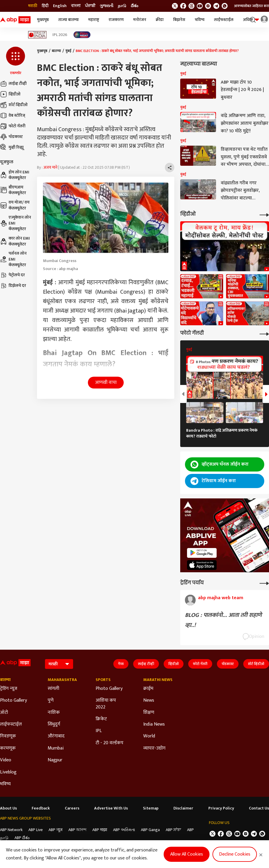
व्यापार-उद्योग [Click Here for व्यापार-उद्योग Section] (154, 748)
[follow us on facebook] (183, 6)
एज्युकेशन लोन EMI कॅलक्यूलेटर (16, 223)
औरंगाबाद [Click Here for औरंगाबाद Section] (56, 736)
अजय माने (50, 167)
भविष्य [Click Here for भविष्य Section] (5, 784)
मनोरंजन (140, 20)
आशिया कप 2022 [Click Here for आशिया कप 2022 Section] (106, 704)
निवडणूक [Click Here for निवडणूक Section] (8, 736)
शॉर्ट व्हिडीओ (14, 105)
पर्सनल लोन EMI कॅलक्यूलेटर (13, 259)
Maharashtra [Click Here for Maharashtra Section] (62, 680)
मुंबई (68, 51)
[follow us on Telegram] (216, 6)
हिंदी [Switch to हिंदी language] (45, 6)
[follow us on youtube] (200, 6)
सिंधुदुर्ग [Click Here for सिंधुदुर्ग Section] (54, 724)
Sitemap (151, 808)
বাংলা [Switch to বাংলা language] (76, 6)
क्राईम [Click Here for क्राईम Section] (148, 689)
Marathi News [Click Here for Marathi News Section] (158, 680)
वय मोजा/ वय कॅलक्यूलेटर (15, 205)
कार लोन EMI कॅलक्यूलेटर (15, 241)
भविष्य (200, 20)
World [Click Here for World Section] (149, 736)
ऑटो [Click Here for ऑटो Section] (4, 713)
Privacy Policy (221, 808)
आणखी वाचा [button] (106, 382)
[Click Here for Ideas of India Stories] (37, 35)
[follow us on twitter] (175, 6)
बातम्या (56, 51)
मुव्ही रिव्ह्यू (12, 147)
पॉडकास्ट (11, 137)
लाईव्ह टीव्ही (13, 84)
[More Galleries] (264, 333)
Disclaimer (183, 808)
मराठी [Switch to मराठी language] (33, 6)
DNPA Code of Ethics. (61, 850)
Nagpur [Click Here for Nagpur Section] (55, 760)
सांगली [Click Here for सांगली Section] (53, 689)
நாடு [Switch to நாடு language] (122, 6)
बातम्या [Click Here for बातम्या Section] (5, 680)
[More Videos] (264, 214)
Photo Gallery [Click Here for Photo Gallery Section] (13, 700)
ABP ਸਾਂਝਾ (173, 830)
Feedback (41, 808)
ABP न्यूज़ (55, 830)
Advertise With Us (111, 808)
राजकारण (116, 20)
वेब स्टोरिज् (13, 116)
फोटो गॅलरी (13, 126)
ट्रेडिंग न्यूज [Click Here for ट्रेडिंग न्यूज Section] (9, 689)
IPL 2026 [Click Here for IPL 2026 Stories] (60, 35)
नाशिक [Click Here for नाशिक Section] (54, 713)
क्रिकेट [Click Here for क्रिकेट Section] (101, 719)
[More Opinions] (264, 583)
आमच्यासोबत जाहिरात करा (252, 6)
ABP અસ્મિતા (124, 830)
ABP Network (11, 830)
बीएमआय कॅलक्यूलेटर (13, 190)
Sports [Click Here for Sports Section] (103, 680)
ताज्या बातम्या (69, 20)
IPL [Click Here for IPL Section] (99, 731)
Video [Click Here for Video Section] (6, 760)
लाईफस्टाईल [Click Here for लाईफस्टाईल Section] (11, 724)
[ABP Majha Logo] (15, 20)
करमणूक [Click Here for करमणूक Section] (8, 748)
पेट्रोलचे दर (12, 275)
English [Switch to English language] (60, 6)
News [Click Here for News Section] (149, 700)
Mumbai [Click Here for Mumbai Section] (56, 748)
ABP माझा (100, 830)
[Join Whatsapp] (225, 6)
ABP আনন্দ (77, 830)
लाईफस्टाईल (224, 20)
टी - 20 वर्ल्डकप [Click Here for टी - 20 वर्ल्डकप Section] (109, 743)
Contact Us (259, 808)
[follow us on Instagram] (208, 6)
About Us (8, 808)
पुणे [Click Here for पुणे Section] (51, 700)
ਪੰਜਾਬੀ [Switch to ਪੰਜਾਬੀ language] (90, 6)
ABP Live (36, 830)
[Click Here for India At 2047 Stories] (82, 35)
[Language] (59, 664)
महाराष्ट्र (94, 20)
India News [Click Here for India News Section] (154, 724)
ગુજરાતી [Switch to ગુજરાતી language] (107, 6)
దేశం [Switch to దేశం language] (134, 6)
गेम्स (121, 664)
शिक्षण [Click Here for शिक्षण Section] (149, 713)
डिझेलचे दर (13, 286)
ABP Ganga (150, 830)
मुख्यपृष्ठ (43, 20)
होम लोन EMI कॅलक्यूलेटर (15, 175)
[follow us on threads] (191, 6)
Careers (72, 808)
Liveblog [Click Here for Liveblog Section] (8, 772)
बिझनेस (179, 20)
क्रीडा (160, 20)
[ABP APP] (202, 553)
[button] (16, 61)
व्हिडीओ (10, 94)
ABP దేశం (22, 838)
